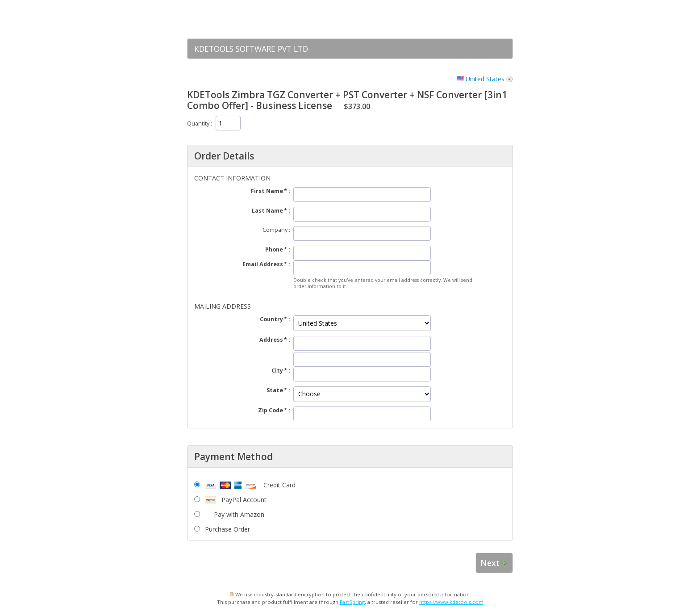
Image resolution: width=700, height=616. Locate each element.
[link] (488, 19)
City (277, 371)
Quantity (198, 124)
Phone (274, 249)
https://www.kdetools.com (451, 602)
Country (271, 319)
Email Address (263, 264)
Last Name (267, 211)
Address (271, 340)
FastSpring (352, 602)
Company (275, 230)
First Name (267, 191)
